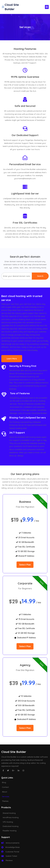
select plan (25, 565)
